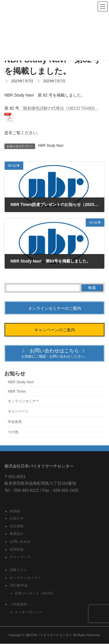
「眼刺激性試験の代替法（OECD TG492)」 (59, 108)
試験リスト (18, 570)
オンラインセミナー (24, 401)
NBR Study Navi (51, 146)
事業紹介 (17, 534)
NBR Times (17, 391)
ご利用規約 (18, 604)
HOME (15, 511)
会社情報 (17, 526)
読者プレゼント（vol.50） (35, 593)
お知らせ (17, 519)
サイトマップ (20, 557)
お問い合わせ (20, 542)
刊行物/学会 (19, 586)
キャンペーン (18, 412)
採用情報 (17, 549)
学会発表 (15, 422)
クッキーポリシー (29, 612)
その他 (13, 432)
